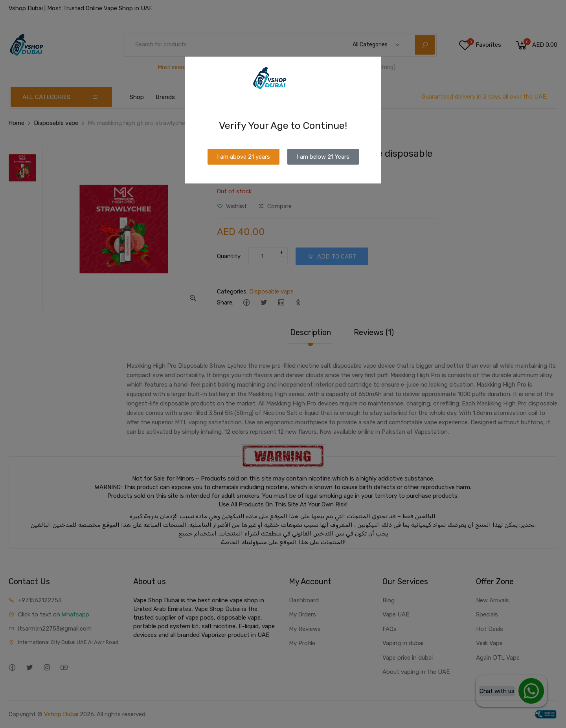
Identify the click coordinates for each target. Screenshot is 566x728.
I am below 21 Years (323, 157)
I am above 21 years (243, 157)
